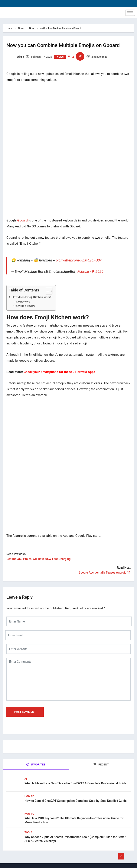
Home (10, 28)
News (21, 28)
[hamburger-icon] (130, 13)
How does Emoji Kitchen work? (32, 297)
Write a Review (27, 306)
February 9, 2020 (90, 271)
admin (15, 57)
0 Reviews (24, 302)
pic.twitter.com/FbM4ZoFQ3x (79, 260)
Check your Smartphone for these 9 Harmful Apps (59, 372)
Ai (26, 779)
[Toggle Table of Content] (47, 291)
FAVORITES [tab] (36, 764)
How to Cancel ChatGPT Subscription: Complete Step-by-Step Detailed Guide (76, 801)
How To (29, 796)
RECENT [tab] (101, 764)
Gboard (22, 220)
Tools (29, 832)
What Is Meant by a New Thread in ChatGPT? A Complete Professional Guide (75, 783)
